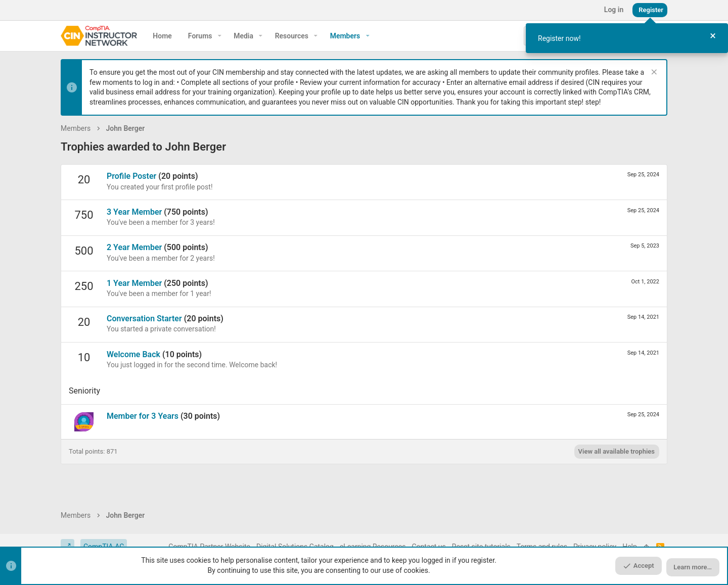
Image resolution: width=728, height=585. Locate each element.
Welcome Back (133, 354)
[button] (220, 36)
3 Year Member (134, 212)
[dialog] (627, 38)
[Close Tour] (713, 36)
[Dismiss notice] (653, 73)
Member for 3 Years (143, 416)
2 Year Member (134, 247)
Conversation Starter (144, 319)
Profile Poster (131, 176)
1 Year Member (134, 283)
